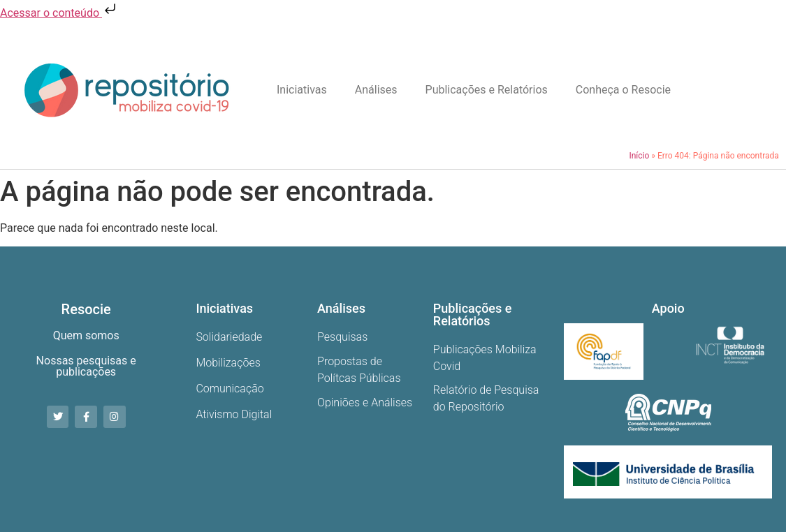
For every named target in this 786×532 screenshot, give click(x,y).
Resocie (86, 309)
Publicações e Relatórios (487, 90)
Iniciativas (302, 90)
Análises (376, 90)
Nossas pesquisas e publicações (86, 366)
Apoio (668, 308)
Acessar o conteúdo (59, 13)
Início (639, 156)
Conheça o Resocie (623, 90)
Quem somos (86, 335)
